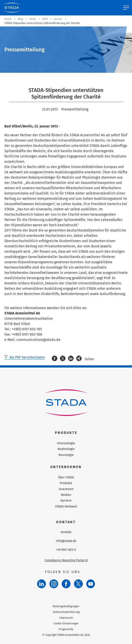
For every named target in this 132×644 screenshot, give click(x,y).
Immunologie (66, 443)
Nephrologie (66, 449)
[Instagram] (54, 584)
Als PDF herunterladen (25, 357)
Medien (66, 495)
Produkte (66, 483)
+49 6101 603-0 (66, 550)
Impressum (66, 618)
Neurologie (66, 455)
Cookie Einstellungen (66, 623)
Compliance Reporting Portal (66, 560)
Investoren (66, 489)
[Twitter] (78, 584)
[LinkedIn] (42, 584)
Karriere (66, 501)
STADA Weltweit (66, 507)
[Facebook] (66, 584)
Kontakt (66, 532)
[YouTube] (91, 584)
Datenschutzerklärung (66, 612)
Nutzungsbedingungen (66, 606)
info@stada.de (66, 541)
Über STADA (66, 477)
